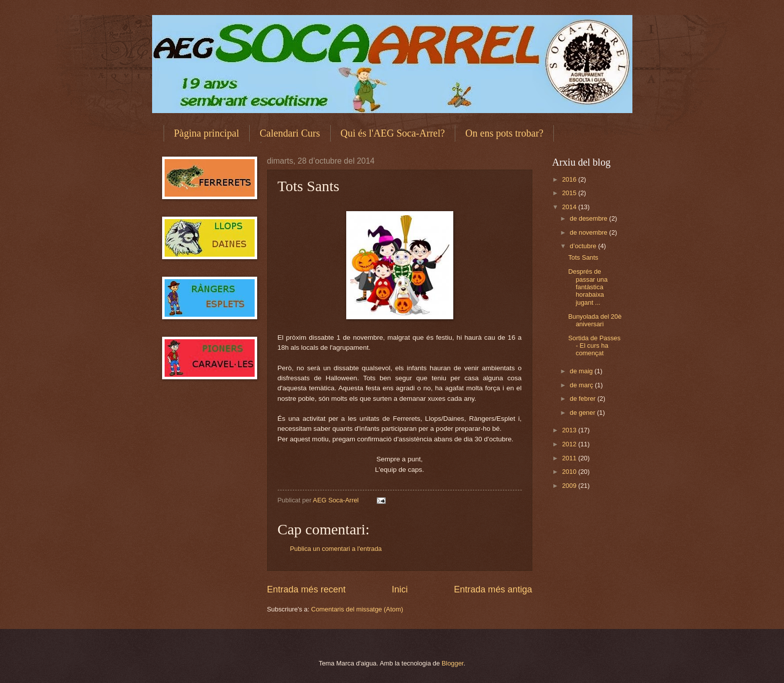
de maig (582, 371)
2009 (570, 486)
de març (582, 385)
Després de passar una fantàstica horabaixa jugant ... (588, 287)
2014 (570, 207)
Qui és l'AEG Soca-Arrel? (393, 133)
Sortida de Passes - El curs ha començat (595, 346)
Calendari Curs (290, 133)
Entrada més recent (306, 589)
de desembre (590, 218)
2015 (570, 193)
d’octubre (584, 246)
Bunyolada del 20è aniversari (595, 320)
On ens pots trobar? (504, 133)
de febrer (584, 399)
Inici (400, 589)
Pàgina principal (207, 133)
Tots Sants (583, 257)
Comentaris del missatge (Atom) (357, 609)
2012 (570, 444)
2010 (570, 472)
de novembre (590, 232)
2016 (570, 179)
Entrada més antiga (493, 589)
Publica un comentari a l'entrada (336, 549)
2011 (570, 458)
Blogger (453, 663)
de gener (583, 413)
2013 (570, 430)
